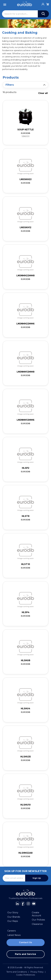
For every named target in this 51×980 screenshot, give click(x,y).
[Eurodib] (25, 4)
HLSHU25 (26, 757)
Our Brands (14, 917)
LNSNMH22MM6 (26, 324)
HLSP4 (26, 612)
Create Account (37, 914)
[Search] (20, 14)
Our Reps (13, 921)
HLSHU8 (26, 660)
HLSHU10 (26, 805)
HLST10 (26, 564)
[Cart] (48, 4)
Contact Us (26, 942)
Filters (10, 85)
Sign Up (37, 878)
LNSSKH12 (26, 227)
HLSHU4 (26, 709)
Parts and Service (26, 954)
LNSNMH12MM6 (26, 420)
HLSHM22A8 (26, 853)
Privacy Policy (37, 972)
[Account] (43, 4)
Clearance (37, 924)
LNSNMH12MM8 (26, 372)
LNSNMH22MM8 (26, 276)
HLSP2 (26, 468)
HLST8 (26, 516)
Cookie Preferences (26, 975)
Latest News (14, 935)
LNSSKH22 (26, 179)
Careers (11, 931)
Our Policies (38, 920)
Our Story (13, 913)
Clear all (43, 93)
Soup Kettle (26, 130)
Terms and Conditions (17, 972)
